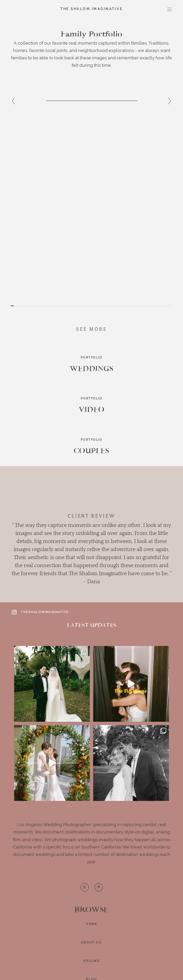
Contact (91, 815)
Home (91, 741)
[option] (91, 113)
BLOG (91, 797)
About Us (91, 760)
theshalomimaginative (40, 429)
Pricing (91, 778)
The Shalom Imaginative (91, 9)
